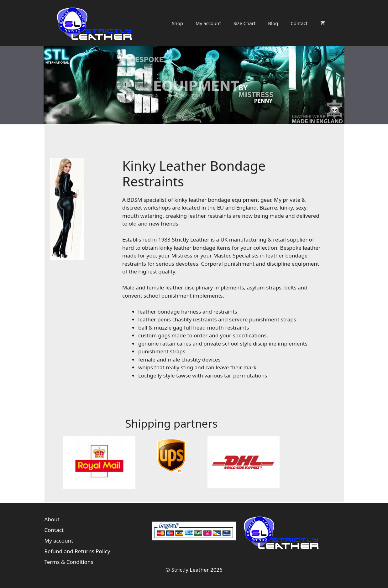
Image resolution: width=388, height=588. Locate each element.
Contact (299, 23)
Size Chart (244, 23)
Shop (177, 23)
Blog (273, 23)
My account (208, 23)
